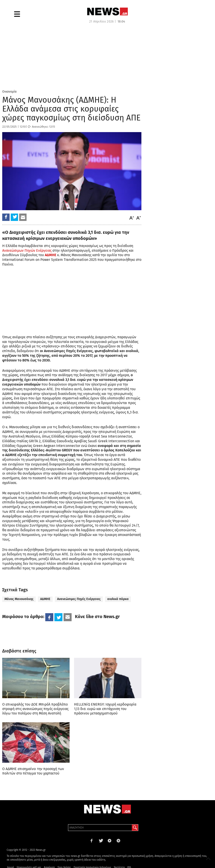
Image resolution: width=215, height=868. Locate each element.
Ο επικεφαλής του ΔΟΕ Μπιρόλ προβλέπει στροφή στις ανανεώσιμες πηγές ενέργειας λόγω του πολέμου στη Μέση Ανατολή (35, 709)
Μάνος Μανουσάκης (19, 599)
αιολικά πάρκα (118, 599)
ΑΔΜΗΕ (45, 599)
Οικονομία (9, 92)
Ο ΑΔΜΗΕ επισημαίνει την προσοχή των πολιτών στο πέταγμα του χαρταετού (33, 771)
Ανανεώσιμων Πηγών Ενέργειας (27, 250)
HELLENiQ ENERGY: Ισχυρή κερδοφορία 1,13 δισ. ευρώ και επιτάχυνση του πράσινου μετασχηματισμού (105, 709)
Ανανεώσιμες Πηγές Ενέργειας (79, 599)
